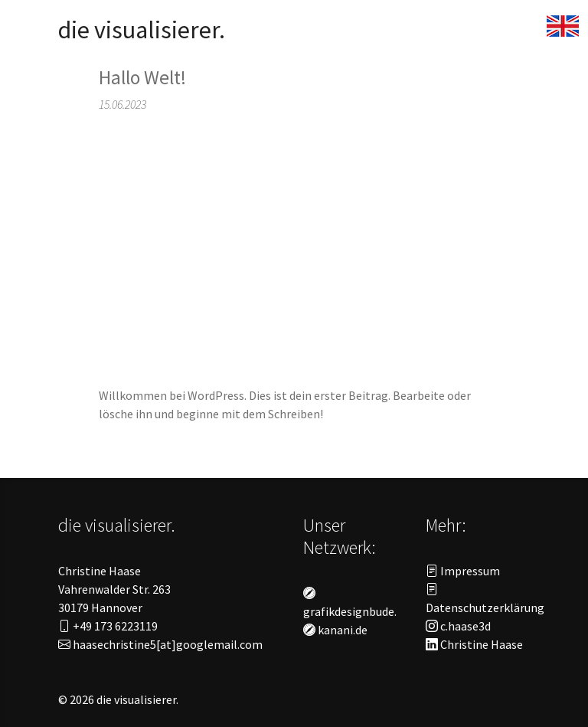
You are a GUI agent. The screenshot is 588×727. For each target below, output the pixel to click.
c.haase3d (458, 626)
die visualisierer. (142, 30)
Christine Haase (474, 644)
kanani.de (335, 630)
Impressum (463, 571)
